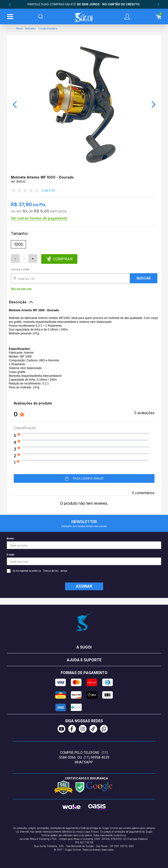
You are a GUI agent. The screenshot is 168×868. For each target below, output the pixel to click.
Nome (84, 543)
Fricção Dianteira (48, 29)
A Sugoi (84, 647)
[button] (15, 105)
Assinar (84, 586)
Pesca (19, 29)
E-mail (84, 559)
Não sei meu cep (21, 289)
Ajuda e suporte (84, 660)
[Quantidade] (24, 258)
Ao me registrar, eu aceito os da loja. (37, 571)
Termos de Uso (51, 571)
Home (10, 29)
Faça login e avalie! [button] (84, 478)
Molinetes (30, 29)
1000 (18, 244)
